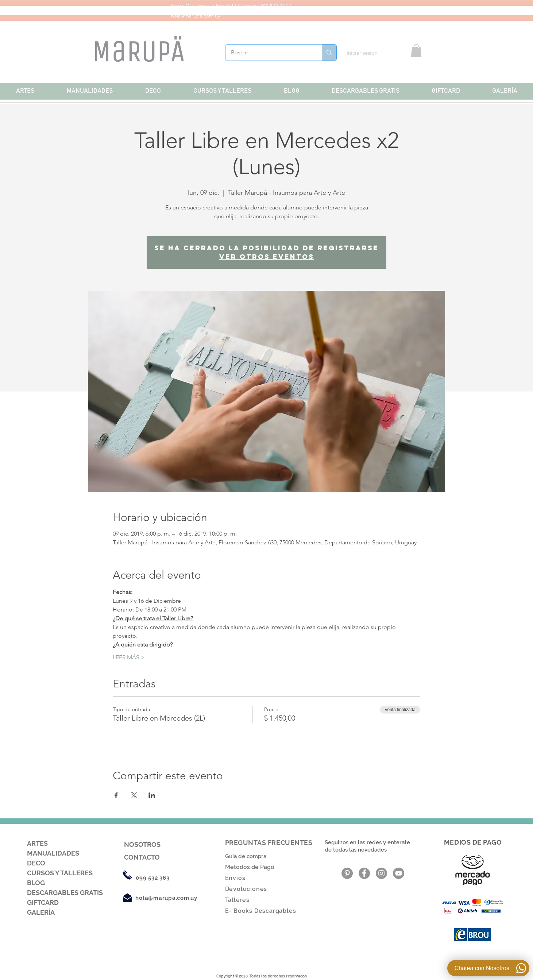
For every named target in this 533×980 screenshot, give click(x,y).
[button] (416, 51)
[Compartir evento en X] (134, 795)
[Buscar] (269, 53)
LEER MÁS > (129, 657)
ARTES (37, 843)
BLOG (36, 883)
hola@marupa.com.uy (196, 16)
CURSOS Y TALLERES (60, 873)
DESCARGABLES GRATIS (65, 893)
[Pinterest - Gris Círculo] (347, 873)
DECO (36, 863)
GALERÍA (41, 912)
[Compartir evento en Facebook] (116, 795)
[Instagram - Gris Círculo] (381, 873)
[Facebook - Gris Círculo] (364, 873)
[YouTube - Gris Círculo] (399, 873)
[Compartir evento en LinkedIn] (152, 795)
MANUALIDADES (53, 853)
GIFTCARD (43, 902)
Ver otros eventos (267, 257)
